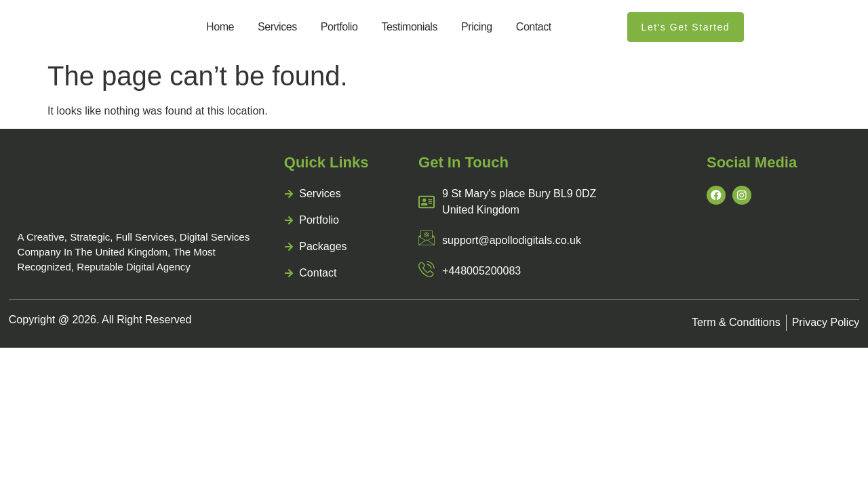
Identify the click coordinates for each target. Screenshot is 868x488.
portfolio (339, 27)
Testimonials (409, 27)
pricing (477, 27)
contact (534, 27)
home (220, 27)
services (277, 27)
